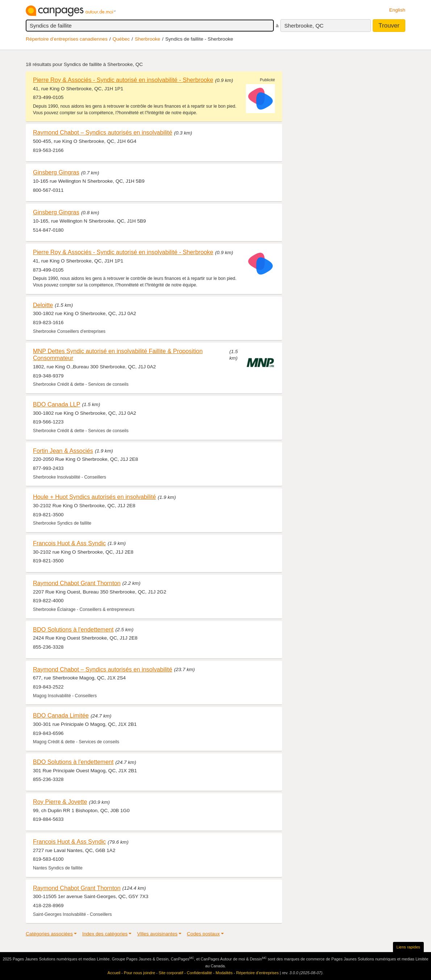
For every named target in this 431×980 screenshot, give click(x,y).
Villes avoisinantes (157, 934)
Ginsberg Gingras (56, 172)
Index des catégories (105, 934)
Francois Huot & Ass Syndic (69, 543)
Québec (121, 39)
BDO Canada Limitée (61, 715)
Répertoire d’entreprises (257, 973)
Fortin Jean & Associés (63, 451)
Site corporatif (171, 973)
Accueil (114, 973)
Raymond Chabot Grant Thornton (77, 583)
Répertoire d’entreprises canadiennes (67, 39)
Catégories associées (49, 934)
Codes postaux (203, 934)
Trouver (389, 26)
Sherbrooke (147, 39)
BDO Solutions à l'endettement (73, 629)
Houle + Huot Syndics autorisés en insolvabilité (95, 497)
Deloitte (43, 305)
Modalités (224, 973)
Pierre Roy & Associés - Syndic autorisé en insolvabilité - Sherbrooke (123, 80)
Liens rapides (408, 947)
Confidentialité (200, 973)
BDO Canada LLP (57, 404)
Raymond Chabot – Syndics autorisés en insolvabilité (102, 132)
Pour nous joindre (139, 973)
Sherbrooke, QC (304, 26)
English (397, 10)
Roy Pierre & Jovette (60, 802)
